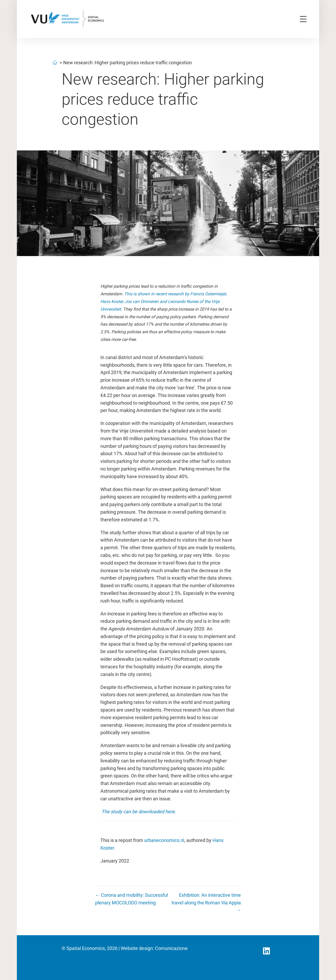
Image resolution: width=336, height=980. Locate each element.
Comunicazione (171, 948)
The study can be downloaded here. (139, 812)
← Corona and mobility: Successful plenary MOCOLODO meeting (132, 899)
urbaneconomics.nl (164, 840)
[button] (266, 951)
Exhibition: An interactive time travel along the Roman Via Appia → (206, 903)
